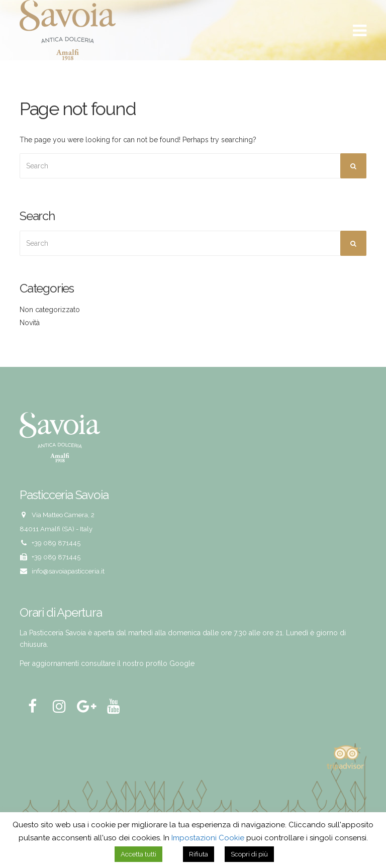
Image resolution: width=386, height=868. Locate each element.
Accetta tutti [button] (138, 854)
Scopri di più (249, 854)
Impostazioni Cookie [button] (208, 838)
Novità (30, 323)
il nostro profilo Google (156, 663)
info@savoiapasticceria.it (68, 571)
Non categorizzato (50, 310)
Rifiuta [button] (199, 854)
